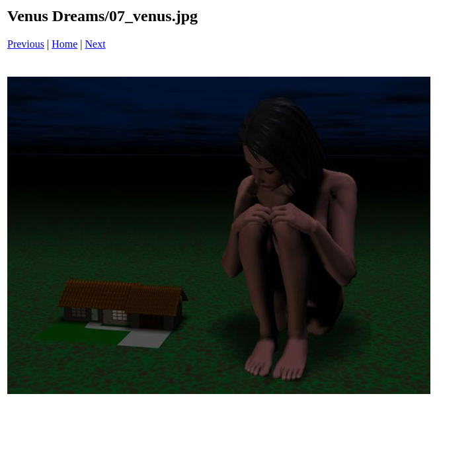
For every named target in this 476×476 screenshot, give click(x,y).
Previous (26, 44)
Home (64, 44)
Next (96, 44)
